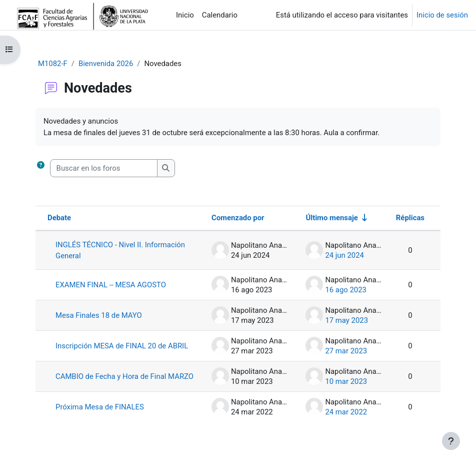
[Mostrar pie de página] (451, 441)
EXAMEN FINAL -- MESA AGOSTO (111, 285)
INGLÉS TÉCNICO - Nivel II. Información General (120, 250)
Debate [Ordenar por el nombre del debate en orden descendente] (59, 218)
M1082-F (53, 64)
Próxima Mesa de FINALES (100, 407)
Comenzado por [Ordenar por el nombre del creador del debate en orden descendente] (238, 218)
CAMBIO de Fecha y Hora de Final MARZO (124, 376)
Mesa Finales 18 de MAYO (99, 315)
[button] (41, 168)
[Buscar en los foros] (104, 168)
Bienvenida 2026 (106, 64)
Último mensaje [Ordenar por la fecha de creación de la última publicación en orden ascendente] (331, 218)
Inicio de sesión (442, 15)
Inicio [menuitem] (185, 15)
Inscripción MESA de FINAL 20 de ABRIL (122, 346)
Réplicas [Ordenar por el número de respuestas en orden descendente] (410, 218)
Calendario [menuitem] (220, 15)
